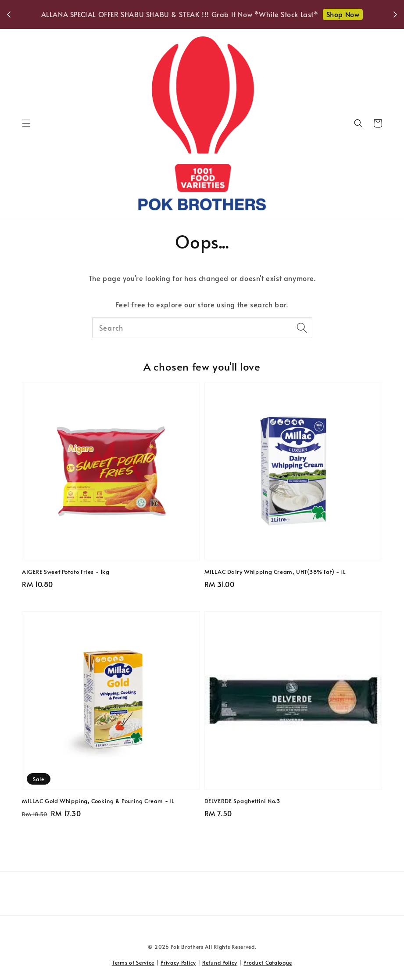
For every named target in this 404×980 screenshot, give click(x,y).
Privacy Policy (178, 962)
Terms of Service (133, 962)
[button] (26, 123)
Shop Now (343, 14)
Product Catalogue (268, 962)
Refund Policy (220, 962)
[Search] (302, 328)
